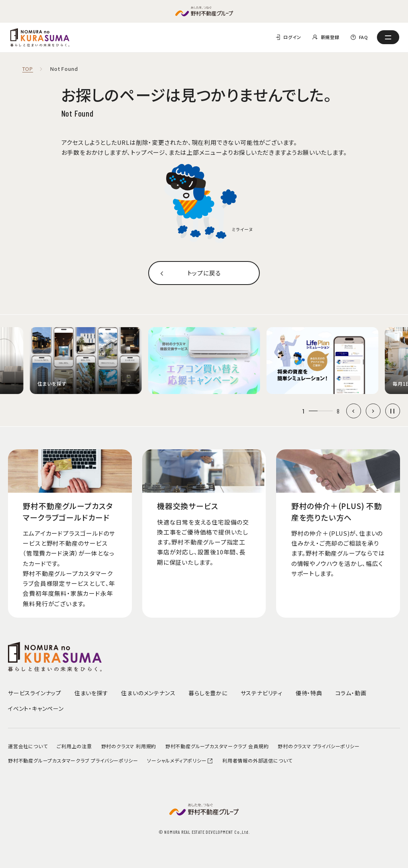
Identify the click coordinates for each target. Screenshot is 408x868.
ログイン (292, 37)
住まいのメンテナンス (148, 693)
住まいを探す (91, 693)
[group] (85, 361)
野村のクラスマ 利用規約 (129, 746)
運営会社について (28, 746)
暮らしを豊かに (208, 693)
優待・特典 (309, 693)
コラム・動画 (351, 693)
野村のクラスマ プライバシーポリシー (319, 746)
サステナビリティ (262, 693)
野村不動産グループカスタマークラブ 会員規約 (217, 746)
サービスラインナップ (35, 693)
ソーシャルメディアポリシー (180, 760)
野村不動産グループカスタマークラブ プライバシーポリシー (73, 760)
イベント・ (36, 708)
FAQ (364, 37)
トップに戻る (204, 273)
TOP (28, 69)
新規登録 (330, 37)
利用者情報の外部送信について (257, 760)
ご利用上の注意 (74, 746)
